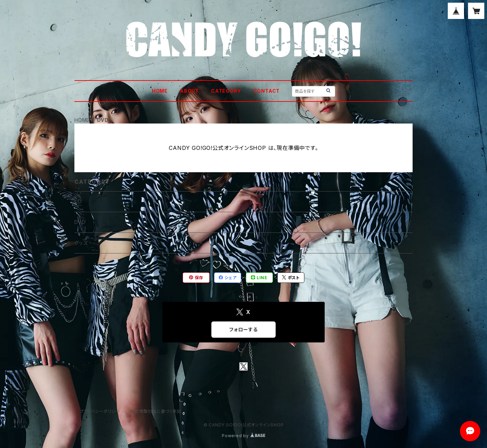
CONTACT (267, 91)
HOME (160, 91)
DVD (80, 222)
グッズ (81, 243)
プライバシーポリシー (100, 411)
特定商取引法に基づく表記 (156, 411)
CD (78, 201)
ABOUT (189, 91)
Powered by (243, 436)
